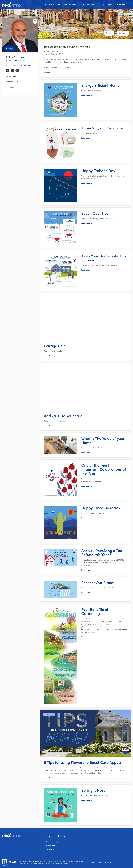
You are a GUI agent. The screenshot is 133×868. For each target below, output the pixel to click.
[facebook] (8, 70)
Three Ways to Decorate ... (104, 128)
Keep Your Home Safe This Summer (104, 258)
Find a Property (52, 842)
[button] (52, 4)
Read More (87, 95)
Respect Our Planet (98, 582)
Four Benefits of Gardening (95, 611)
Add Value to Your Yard (63, 416)
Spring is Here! (94, 790)
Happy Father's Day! (99, 170)
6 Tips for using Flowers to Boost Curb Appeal (83, 762)
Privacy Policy (109, 862)
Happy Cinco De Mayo (101, 508)
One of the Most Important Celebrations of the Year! (104, 469)
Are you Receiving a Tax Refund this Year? (102, 552)
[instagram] (12, 70)
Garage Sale (55, 346)
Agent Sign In (51, 849)
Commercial (51, 846)
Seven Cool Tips (95, 213)
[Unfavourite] (35, 21)
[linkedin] (17, 70)
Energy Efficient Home (100, 85)
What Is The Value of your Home (103, 440)
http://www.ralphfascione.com (18, 65)
